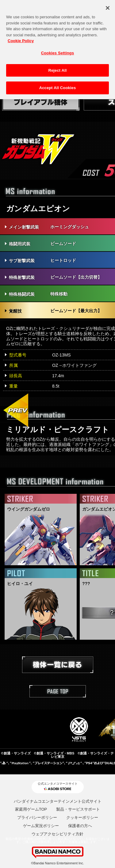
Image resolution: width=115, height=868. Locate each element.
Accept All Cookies (58, 85)
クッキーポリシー (82, 817)
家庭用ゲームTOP (31, 809)
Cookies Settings (58, 50)
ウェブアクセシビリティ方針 (57, 834)
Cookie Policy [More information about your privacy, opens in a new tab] (21, 38)
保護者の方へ (80, 826)
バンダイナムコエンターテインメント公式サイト (58, 801)
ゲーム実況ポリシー (41, 826)
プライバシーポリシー (37, 817)
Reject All (57, 67)
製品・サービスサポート (78, 809)
